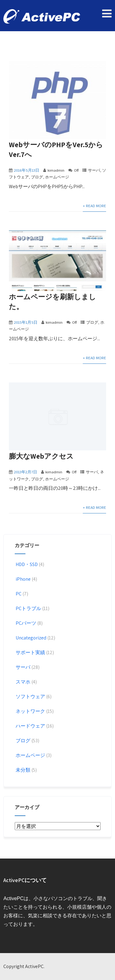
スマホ (23, 682)
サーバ (94, 170)
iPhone (23, 579)
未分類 (23, 770)
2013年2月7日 (26, 472)
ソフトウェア (30, 697)
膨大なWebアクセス (41, 456)
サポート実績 (30, 652)
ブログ (37, 177)
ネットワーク (30, 711)
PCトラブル (28, 608)
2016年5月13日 (27, 170)
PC (18, 594)
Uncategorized (31, 638)
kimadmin (56, 170)
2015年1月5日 (26, 322)
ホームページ (57, 177)
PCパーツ (25, 623)
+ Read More (94, 206)
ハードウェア (30, 726)
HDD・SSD (26, 564)
